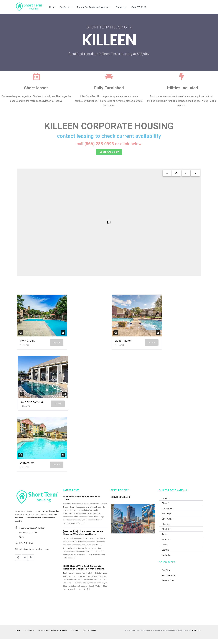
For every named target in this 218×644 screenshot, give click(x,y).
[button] (109, 152)
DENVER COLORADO (120, 502)
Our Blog (166, 576)
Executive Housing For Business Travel (81, 503)
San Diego (167, 519)
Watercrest (27, 470)
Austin (165, 540)
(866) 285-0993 (139, 7)
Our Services (66, 7)
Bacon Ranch (120, 342)
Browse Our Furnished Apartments (94, 7)
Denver (165, 503)
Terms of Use (168, 586)
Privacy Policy (168, 581)
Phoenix (166, 509)
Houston (166, 545)
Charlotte (166, 534)
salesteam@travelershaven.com (34, 554)
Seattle (165, 555)
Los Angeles (168, 514)
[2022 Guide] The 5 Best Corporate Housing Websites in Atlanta (83, 538)
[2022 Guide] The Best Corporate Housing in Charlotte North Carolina (84, 573)
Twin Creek (24, 342)
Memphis (166, 529)
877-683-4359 (26, 548)
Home (52, 7)
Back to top (197, 636)
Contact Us (121, 7)
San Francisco (168, 524)
